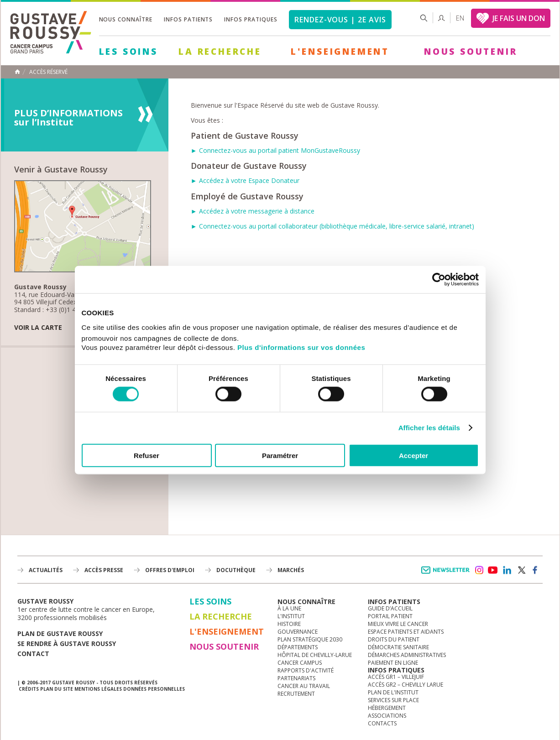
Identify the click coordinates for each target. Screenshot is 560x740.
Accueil (17, 72)
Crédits (29, 689)
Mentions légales (98, 689)
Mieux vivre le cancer (398, 624)
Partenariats (296, 678)
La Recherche (220, 52)
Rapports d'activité (306, 670)
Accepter (413, 455)
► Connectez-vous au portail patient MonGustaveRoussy (275, 150)
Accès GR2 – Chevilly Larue (406, 685)
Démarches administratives (407, 655)
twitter (521, 570)
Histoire (289, 624)
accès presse (104, 570)
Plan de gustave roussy (60, 633)
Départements (298, 647)
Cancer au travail (304, 686)
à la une (289, 608)
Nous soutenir (471, 52)
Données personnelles (154, 689)
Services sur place (393, 700)
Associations (387, 716)
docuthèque (236, 570)
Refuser (147, 455)
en (460, 18)
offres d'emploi (170, 570)
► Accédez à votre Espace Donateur (245, 180)
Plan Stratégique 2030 (310, 639)
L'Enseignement (340, 52)
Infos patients (188, 19)
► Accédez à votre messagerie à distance (253, 211)
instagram (479, 570)
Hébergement (387, 708)
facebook (535, 570)
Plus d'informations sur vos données (301, 347)
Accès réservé (48, 72)
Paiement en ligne (393, 663)
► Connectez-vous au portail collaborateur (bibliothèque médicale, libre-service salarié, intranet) (332, 226)
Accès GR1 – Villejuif (396, 677)
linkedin (507, 570)
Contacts (382, 723)
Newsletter (447, 575)
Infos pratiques (251, 19)
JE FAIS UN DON (519, 18)
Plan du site (57, 689)
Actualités (46, 570)
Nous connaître (126, 19)
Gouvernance (298, 632)
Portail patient (390, 616)
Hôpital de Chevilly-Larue (315, 655)
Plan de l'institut (393, 692)
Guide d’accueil (390, 608)
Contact (33, 654)
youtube (493, 570)
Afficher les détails (429, 428)
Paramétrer (280, 455)
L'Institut (291, 616)
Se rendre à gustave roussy (67, 644)
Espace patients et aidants (406, 632)
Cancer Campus (300, 663)
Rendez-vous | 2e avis (340, 20)
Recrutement (296, 694)
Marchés (291, 570)
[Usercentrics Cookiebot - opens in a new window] (439, 280)
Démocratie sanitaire (398, 647)
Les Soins (128, 52)
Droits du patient (394, 639)
